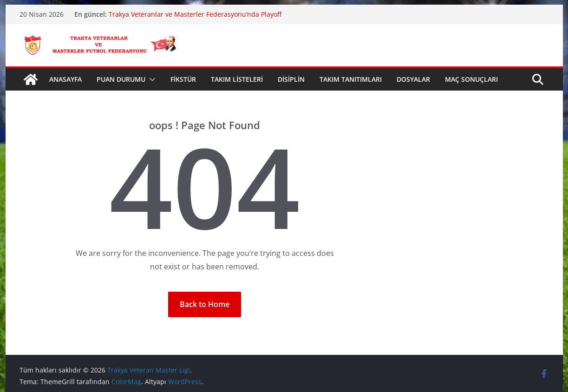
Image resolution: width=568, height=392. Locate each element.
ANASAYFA (65, 79)
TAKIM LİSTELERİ (237, 79)
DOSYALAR (413, 79)
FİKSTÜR (183, 79)
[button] (150, 79)
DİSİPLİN (291, 79)
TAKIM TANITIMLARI (351, 79)
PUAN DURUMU (121, 79)
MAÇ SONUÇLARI (471, 79)
